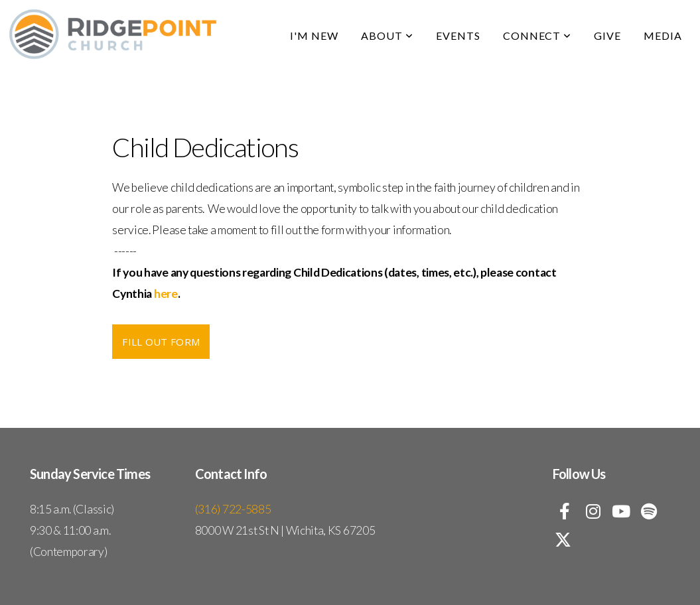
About (387, 35)
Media (663, 35)
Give (607, 35)
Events (458, 35)
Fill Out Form (161, 342)
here (166, 294)
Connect (537, 35)
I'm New (314, 35)
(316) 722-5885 (233, 509)
